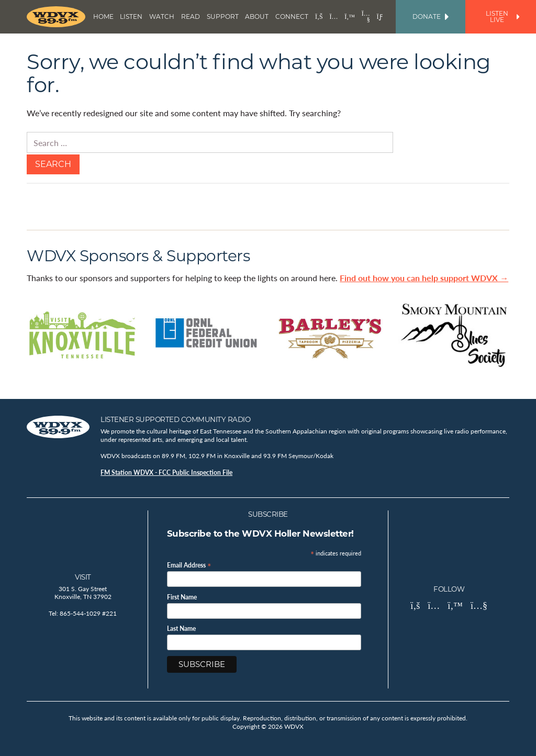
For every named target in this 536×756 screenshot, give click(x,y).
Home (103, 16)
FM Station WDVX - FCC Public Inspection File (166, 472)
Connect (292, 16)
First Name (182, 597)
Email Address (189, 565)
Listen (131, 16)
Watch (162, 16)
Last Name (181, 629)
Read (191, 16)
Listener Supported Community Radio (175, 419)
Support (223, 16)
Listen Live (502, 16)
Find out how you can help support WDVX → (424, 278)
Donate (431, 16)
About (257, 16)
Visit (83, 577)
